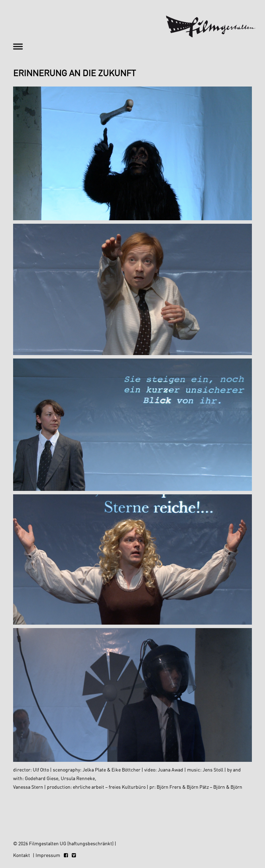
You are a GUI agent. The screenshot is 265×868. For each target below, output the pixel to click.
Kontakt (22, 855)
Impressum (48, 855)
